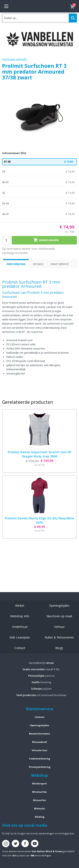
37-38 (39, 162)
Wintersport (39, 783)
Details (38, 264)
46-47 (39, 214)
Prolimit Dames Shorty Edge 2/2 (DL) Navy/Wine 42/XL (39, 520)
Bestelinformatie (39, 734)
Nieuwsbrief (40, 742)
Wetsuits (39, 808)
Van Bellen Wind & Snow (47, 851)
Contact (20, 648)
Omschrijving (16, 264)
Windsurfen (39, 792)
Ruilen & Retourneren (59, 637)
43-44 (39, 204)
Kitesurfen (39, 800)
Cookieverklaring (39, 759)
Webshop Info (20, 616)
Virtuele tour (40, 750)
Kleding (40, 817)
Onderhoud (20, 627)
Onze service (60, 264)
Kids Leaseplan (20, 637)
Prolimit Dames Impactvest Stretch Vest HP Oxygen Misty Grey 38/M (39, 454)
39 (39, 172)
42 (39, 193)
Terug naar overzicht (14, 59)
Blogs (59, 648)
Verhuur (59, 627)
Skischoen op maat (59, 616)
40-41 (39, 182)
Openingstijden (59, 606)
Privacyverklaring (40, 767)
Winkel (20, 606)
